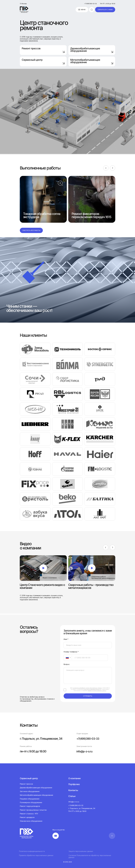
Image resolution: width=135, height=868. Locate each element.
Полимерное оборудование (31, 802)
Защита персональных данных (81, 851)
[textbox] (66, 658)
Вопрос (67, 664)
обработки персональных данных (97, 691)
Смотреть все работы (31, 230)
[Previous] (106, 168)
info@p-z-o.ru (85, 751)
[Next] (113, 168)
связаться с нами (105, 10)
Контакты (73, 790)
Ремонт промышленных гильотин (33, 810)
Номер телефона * (71, 652)
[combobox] (68, 658)
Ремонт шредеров (27, 817)
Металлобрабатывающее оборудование (92, 61)
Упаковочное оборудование (31, 821)
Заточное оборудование (30, 791)
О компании (75, 778)
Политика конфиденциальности (32, 851)
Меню (82, 10)
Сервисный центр (43, 61)
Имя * (66, 639)
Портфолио (74, 784)
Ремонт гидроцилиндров (30, 806)
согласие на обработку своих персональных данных (87, 688)
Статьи (72, 796)
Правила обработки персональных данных (36, 855)
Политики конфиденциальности (92, 689)
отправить (88, 696)
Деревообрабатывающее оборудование (92, 50)
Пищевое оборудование (30, 799)
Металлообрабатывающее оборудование (36, 795)
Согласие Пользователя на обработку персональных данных (90, 856)
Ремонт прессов (43, 50)
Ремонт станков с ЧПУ (29, 814)
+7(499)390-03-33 (90, 4)
